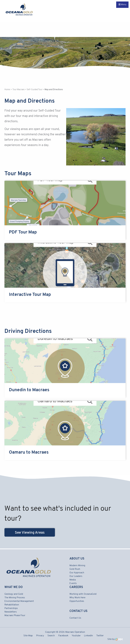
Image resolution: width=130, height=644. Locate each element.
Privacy (40, 636)
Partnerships (11, 608)
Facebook (63, 636)
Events (73, 583)
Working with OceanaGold (83, 594)
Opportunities (77, 601)
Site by (115, 639)
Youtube (76, 636)
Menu (122, 5)
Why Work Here (77, 598)
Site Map (28, 636)
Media (73, 580)
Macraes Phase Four (15, 615)
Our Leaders (76, 576)
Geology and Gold (14, 594)
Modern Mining (77, 566)
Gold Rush (75, 569)
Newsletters (11, 612)
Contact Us (75, 618)
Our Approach (77, 573)
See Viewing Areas (30, 533)
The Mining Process (15, 598)
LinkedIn (88, 636)
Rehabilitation (12, 605)
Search (51, 636)
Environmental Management (19, 601)
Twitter (100, 636)
